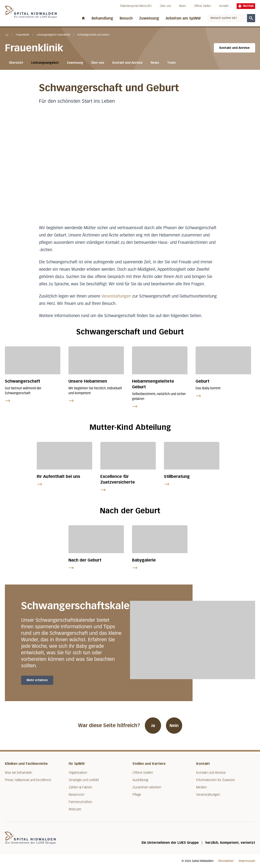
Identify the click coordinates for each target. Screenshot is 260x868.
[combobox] (227, 18)
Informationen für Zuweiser (216, 780)
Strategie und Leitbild (84, 780)
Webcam (75, 809)
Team (171, 63)
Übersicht (16, 63)
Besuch (126, 18)
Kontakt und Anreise (235, 48)
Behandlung (102, 18)
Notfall (246, 6)
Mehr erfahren (37, 680)
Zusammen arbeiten (147, 787)
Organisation (78, 773)
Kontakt (224, 6)
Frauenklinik (23, 35)
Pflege (137, 795)
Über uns (165, 6)
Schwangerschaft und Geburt (93, 35)
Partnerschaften (80, 802)
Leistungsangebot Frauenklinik (53, 35)
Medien (201, 787)
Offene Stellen (203, 6)
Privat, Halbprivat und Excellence (28, 780)
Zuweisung (149, 18)
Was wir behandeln (18, 773)
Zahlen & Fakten (80, 787)
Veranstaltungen (116, 296)
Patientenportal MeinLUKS (136, 6)
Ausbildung (140, 780)
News (183, 6)
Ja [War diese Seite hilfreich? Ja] (153, 726)
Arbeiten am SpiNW (183, 18)
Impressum (247, 861)
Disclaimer (226, 861)
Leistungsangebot (45, 63)
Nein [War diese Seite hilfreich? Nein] (174, 726)
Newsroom (76, 795)
